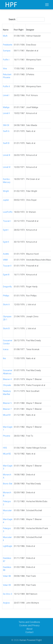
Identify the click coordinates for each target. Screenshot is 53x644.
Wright (6, 191)
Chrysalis (7, 385)
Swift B (6, 143)
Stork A (6, 305)
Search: (27, 19)
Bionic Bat (8, 484)
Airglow (6, 603)
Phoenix (7, 436)
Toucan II (7, 266)
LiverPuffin (8, 212)
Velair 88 (7, 576)
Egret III (6, 275)
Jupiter (6, 200)
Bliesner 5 (7, 403)
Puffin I (6, 60)
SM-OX (6, 125)
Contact (29, 632)
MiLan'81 (7, 415)
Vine (5, 69)
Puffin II (6, 86)
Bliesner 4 (7, 379)
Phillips (6, 296)
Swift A (6, 131)
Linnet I (6, 95)
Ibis (4, 358)
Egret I (6, 230)
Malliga (6, 107)
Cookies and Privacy (29, 625)
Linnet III (7, 155)
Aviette (6, 254)
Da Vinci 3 (7, 594)
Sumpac (7, 51)
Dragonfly (7, 287)
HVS (5, 448)
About (29, 629)
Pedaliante (8, 45)
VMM (5, 260)
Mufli (5, 36)
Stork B (6, 328)
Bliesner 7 (7, 409)
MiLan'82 (7, 454)
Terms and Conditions (29, 622)
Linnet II (6, 113)
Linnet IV (7, 167)
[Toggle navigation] (47, 5)
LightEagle (7, 546)
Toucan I (7, 221)
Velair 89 (7, 585)
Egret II (6, 242)
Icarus (6, 349)
